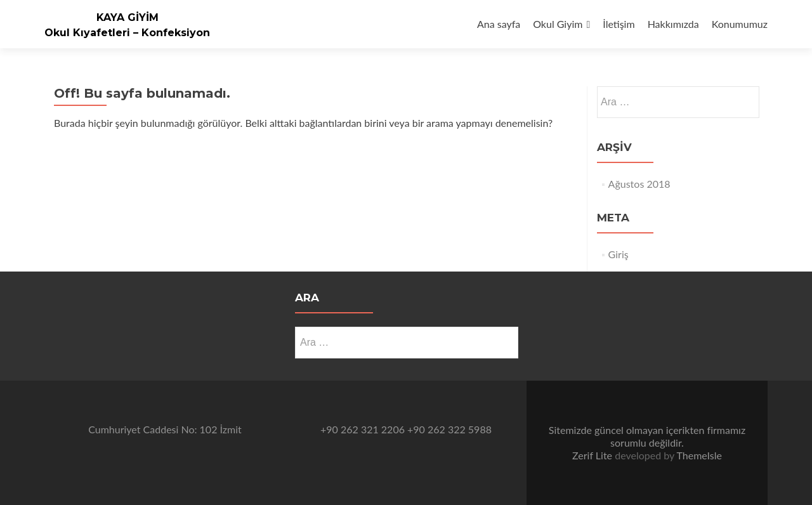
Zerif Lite (593, 455)
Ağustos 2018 (639, 184)
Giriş (619, 254)
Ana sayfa (499, 24)
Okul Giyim (558, 24)
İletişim (619, 24)
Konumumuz (740, 24)
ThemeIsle (699, 455)
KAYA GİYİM (128, 17)
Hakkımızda (673, 24)
